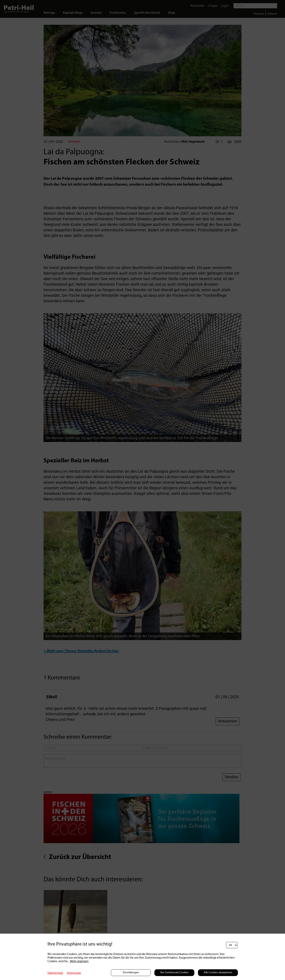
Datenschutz (55, 973)
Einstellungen (131, 973)
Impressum (74, 973)
